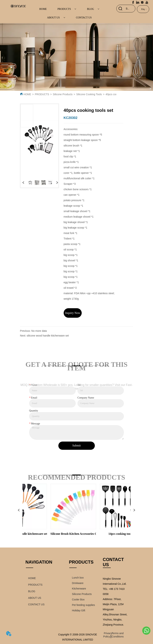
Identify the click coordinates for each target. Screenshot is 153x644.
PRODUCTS (67, 9)
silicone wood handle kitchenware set (48, 336)
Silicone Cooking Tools (89, 94)
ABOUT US (56, 18)
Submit (76, 445)
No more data (39, 331)
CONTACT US (84, 18)
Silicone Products (63, 94)
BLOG (93, 9)
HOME (43, 9)
